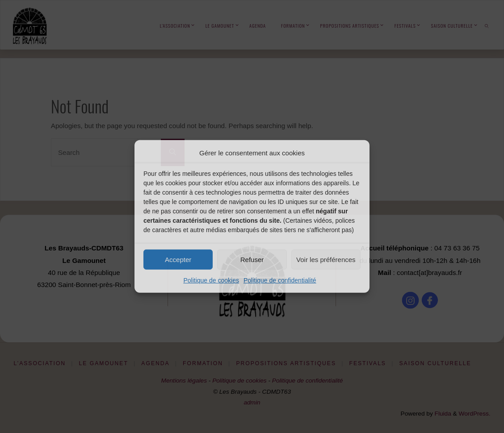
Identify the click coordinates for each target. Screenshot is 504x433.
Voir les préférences (326, 259)
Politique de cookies (211, 280)
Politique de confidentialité (280, 280)
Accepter (178, 259)
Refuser (252, 259)
